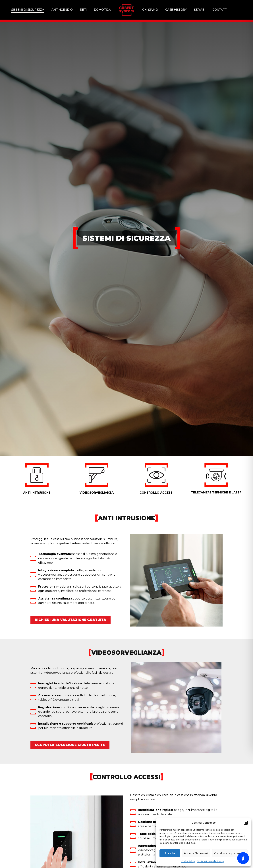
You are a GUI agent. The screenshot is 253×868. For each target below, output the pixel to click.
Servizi (200, 10)
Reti (83, 10)
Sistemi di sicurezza (28, 10)
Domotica (102, 10)
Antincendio (62, 10)
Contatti (220, 10)
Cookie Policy (188, 861)
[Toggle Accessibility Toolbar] (243, 858)
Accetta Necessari (196, 853)
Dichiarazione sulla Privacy (210, 861)
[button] (246, 823)
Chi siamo (150, 10)
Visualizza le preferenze (230, 853)
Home (33, 23)
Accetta (170, 853)
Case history (176, 10)
